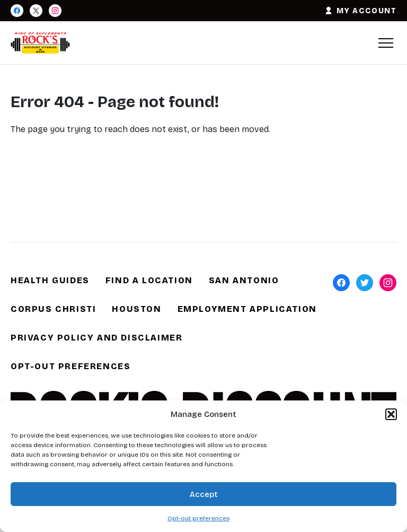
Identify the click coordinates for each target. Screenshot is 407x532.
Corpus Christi (53, 309)
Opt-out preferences (198, 518)
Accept (204, 494)
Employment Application (247, 309)
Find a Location (149, 280)
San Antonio (244, 280)
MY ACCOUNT (360, 11)
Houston (136, 309)
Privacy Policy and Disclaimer (96, 338)
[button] (391, 414)
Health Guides (50, 280)
